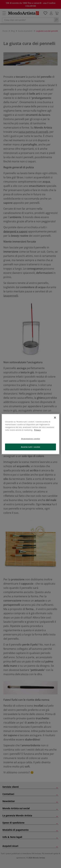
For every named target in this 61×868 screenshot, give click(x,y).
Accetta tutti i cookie (31, 447)
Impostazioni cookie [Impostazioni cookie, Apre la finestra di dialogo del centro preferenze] (31, 439)
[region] (30, 434)
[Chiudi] (55, 417)
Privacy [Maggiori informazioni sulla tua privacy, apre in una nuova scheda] (37, 430)
